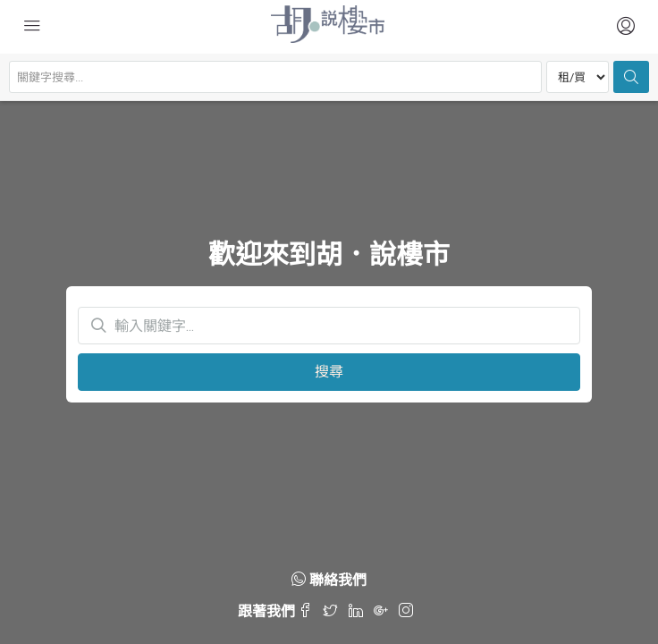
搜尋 (329, 372)
